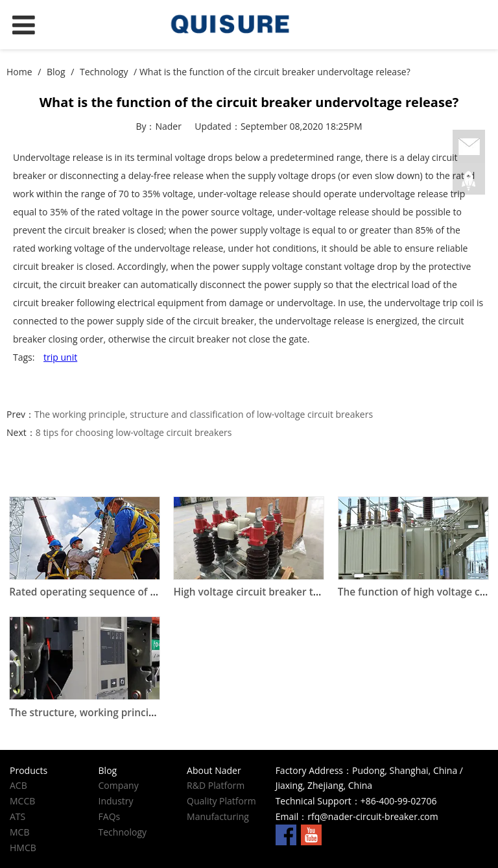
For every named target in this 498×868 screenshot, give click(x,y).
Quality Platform (221, 801)
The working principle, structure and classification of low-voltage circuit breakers (204, 414)
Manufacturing (218, 816)
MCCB (22, 801)
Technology (104, 72)
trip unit (60, 357)
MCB (19, 832)
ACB (18, 785)
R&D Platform (216, 785)
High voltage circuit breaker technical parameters (292, 592)
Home (19, 72)
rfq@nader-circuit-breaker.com (373, 816)
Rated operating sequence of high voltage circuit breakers (148, 592)
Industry (116, 801)
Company (119, 785)
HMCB (23, 848)
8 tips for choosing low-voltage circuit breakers (134, 432)
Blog (56, 72)
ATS (18, 816)
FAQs (110, 816)
